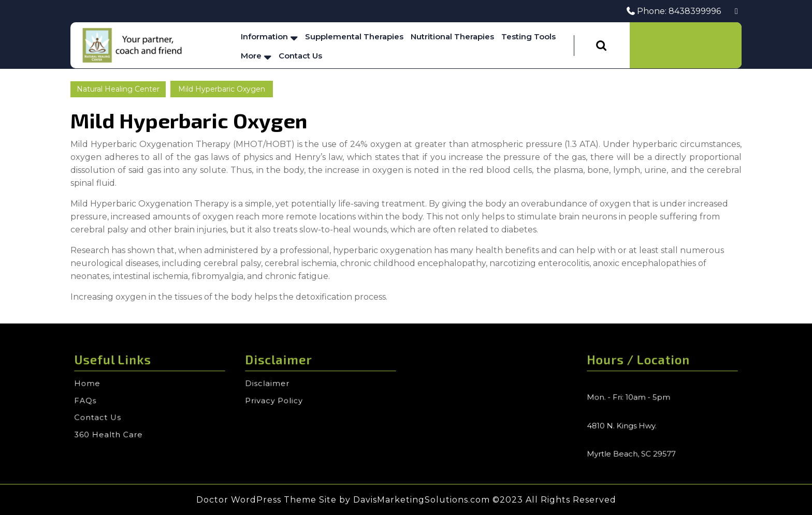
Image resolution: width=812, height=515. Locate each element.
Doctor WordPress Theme (256, 500)
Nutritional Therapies (452, 36)
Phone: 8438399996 (674, 11)
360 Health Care (110, 433)
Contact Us (300, 56)
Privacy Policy (276, 400)
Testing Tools (528, 36)
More (251, 56)
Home (90, 384)
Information (264, 36)
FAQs (88, 400)
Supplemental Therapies (354, 36)
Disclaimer (270, 384)
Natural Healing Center (118, 89)
